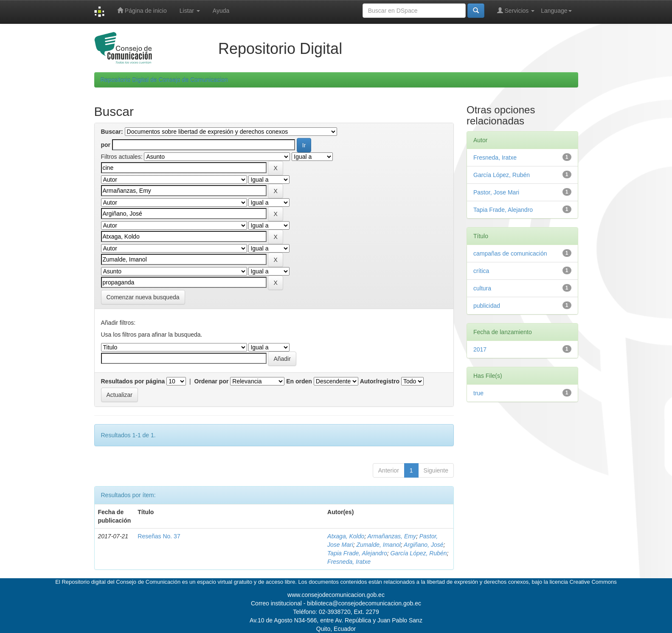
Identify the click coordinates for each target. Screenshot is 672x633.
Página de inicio (142, 10)
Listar (190, 11)
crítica (481, 271)
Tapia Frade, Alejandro (357, 553)
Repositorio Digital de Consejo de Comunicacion (164, 80)
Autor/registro (380, 381)
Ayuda (221, 11)
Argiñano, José (423, 545)
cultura (482, 288)
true (478, 393)
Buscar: (112, 132)
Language (556, 11)
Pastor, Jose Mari (496, 192)
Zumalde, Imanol (379, 545)
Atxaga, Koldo (346, 536)
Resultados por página (133, 381)
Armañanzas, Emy (392, 536)
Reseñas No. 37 (159, 536)
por (106, 145)
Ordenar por (212, 381)
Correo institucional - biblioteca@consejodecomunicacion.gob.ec (336, 603)
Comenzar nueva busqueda (143, 297)
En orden (299, 381)
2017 (480, 349)
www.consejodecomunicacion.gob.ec (336, 595)
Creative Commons (593, 582)
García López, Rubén (418, 553)
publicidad (487, 306)
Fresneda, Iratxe (349, 562)
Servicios (516, 10)
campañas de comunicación (510, 253)
